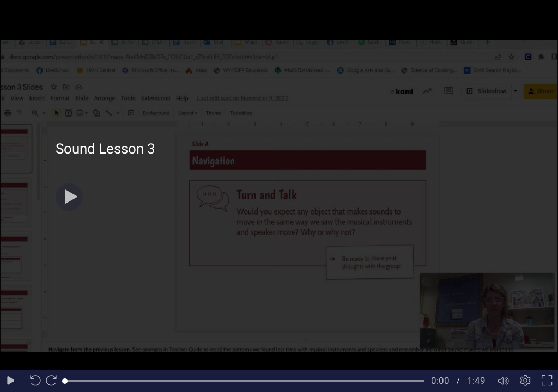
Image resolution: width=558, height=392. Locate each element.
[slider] (244, 381)
